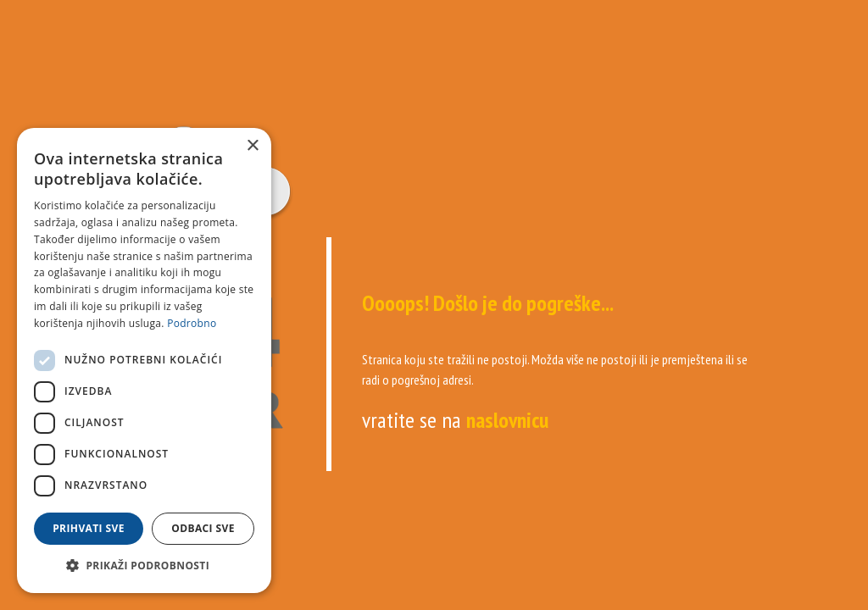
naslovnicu (507, 420)
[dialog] (144, 360)
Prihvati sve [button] (89, 528)
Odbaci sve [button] (203, 528)
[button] (144, 566)
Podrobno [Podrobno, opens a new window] (192, 323)
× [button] (252, 146)
